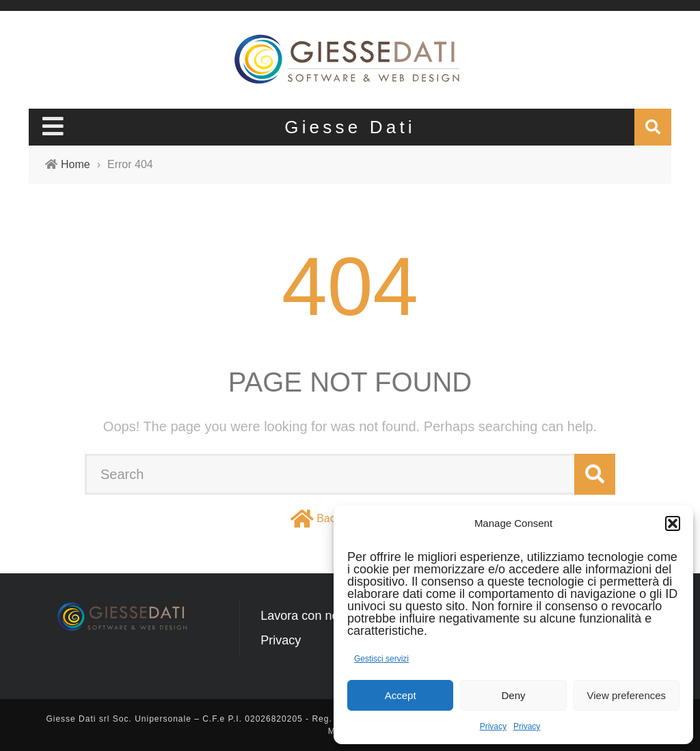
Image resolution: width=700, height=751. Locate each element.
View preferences (627, 695)
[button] (673, 523)
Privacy (493, 726)
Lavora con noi (301, 616)
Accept (401, 695)
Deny (513, 695)
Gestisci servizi (381, 659)
